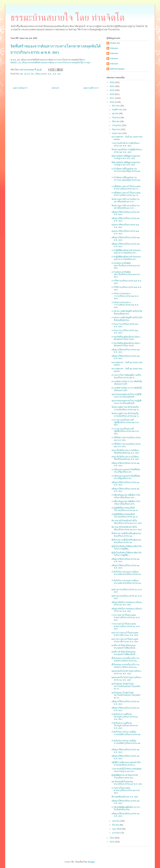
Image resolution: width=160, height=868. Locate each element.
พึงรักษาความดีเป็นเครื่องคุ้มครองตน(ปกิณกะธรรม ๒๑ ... (126, 535)
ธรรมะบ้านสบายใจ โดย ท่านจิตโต (67, 18)
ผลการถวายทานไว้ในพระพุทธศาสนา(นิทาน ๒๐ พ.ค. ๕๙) (125, 634)
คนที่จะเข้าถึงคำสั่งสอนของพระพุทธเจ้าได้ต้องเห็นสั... (124, 647)
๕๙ (22, 74)
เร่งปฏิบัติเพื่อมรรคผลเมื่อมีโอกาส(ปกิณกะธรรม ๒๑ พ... (125, 509)
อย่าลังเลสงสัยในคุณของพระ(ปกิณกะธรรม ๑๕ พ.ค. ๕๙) (127, 783)
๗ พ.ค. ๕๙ (29, 74)
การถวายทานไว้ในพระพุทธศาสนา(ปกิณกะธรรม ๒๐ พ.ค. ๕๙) (126, 618)
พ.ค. (50, 74)
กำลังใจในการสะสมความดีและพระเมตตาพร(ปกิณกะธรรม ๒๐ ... (126, 574)
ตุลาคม (116, 113)
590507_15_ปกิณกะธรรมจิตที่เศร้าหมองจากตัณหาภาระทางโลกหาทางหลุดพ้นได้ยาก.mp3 (50, 63)
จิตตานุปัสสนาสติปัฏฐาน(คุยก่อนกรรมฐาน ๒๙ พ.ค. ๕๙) (126, 157)
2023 (112, 90)
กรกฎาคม (117, 125)
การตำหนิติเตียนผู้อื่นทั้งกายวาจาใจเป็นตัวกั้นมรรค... (126, 808)
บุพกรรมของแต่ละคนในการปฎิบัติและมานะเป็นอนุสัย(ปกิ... (126, 396)
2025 (112, 82)
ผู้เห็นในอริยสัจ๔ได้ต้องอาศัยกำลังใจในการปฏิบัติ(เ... (126, 547)
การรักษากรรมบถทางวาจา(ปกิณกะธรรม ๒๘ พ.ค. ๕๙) (125, 296)
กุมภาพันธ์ (117, 829)
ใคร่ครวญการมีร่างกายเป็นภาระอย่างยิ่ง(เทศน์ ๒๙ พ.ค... (126, 200)
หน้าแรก (55, 88)
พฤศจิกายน (118, 110)
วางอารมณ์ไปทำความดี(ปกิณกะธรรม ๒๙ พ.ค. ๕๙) (126, 144)
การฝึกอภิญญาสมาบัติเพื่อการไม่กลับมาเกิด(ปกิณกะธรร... (126, 496)
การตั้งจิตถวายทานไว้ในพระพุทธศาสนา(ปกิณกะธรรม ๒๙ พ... (126, 188)
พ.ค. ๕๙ (57, 74)
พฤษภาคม (117, 133)
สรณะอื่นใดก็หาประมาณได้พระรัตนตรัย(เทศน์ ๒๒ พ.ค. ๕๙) (125, 452)
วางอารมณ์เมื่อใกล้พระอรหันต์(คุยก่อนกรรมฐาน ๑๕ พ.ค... (126, 770)
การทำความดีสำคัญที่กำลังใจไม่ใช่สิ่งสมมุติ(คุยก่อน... (127, 312)
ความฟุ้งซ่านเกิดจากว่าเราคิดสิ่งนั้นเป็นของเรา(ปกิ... (127, 383)
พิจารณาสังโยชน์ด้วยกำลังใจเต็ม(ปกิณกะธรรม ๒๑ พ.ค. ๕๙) (127, 522)
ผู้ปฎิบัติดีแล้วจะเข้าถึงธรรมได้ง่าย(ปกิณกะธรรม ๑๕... (125, 776)
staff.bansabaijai (117, 69)
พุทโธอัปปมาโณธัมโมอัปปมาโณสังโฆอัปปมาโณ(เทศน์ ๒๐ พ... (126, 686)
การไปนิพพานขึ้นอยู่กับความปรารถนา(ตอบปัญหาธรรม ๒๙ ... (126, 171)
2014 (112, 842)
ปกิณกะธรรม (41, 74)
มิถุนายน (116, 129)
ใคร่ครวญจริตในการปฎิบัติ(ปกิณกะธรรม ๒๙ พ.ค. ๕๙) (127, 151)
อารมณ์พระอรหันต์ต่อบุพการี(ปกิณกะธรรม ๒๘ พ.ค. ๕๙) (126, 265)
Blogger (91, 862)
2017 (112, 98)
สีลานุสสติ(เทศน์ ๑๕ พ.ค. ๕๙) (125, 797)
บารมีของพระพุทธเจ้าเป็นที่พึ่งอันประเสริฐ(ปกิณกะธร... (126, 471)
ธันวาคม (116, 106)
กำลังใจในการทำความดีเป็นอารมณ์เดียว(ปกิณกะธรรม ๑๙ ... (126, 734)
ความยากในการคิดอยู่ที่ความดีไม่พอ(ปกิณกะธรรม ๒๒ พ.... (126, 376)
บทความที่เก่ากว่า (91, 88)
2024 (112, 86)
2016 (112, 102)
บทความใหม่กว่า (20, 88)
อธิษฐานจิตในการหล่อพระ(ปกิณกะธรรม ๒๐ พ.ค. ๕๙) (127, 604)
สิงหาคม (116, 121)
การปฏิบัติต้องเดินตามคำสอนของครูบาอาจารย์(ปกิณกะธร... (126, 252)
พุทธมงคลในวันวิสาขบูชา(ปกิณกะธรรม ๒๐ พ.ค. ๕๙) (126, 672)
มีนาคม (116, 825)
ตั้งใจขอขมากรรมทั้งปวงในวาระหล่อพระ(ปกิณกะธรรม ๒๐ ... (126, 659)
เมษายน (116, 821)
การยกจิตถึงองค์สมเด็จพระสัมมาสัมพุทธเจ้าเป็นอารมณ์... (126, 338)
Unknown (114, 48)
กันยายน (116, 118)
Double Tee (115, 43)
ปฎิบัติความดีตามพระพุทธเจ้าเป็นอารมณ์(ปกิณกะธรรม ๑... (126, 764)
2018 (112, 94)
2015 (112, 838)
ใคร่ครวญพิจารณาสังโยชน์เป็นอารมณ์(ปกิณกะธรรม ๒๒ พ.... (126, 408)
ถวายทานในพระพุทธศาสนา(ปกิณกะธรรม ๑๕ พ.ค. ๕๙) (126, 790)
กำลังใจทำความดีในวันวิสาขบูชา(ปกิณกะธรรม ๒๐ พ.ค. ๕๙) (125, 717)
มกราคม (116, 833)
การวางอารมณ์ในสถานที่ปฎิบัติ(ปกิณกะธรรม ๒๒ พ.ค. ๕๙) (125, 422)
